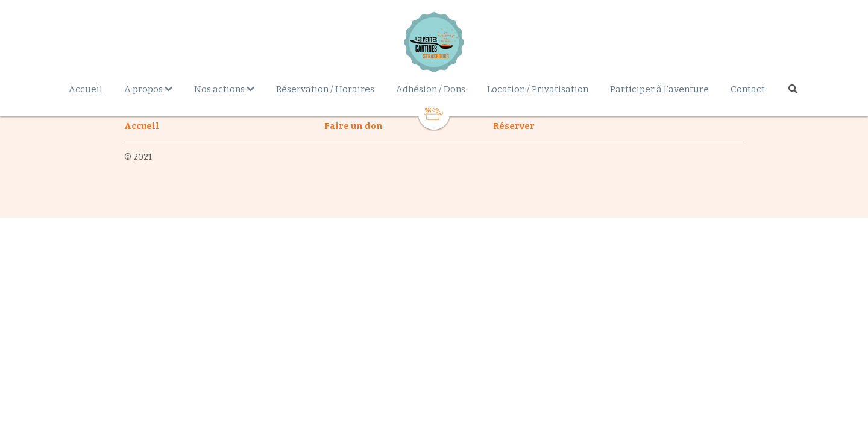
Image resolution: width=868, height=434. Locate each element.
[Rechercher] (793, 89)
